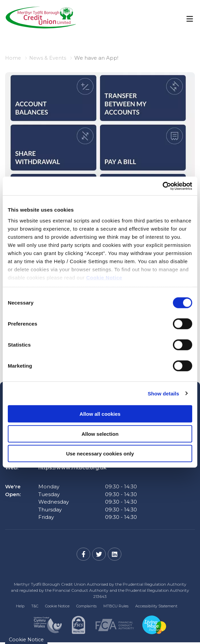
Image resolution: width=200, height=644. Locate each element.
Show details (164, 393)
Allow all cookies (100, 414)
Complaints (86, 606)
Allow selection (100, 434)
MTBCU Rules (116, 606)
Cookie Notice (104, 277)
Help (20, 606)
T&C (35, 606)
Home (13, 58)
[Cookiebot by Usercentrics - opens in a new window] (163, 186)
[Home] (36, 19)
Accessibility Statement (156, 606)
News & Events (49, 58)
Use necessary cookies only (100, 454)
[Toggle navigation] (189, 19)
